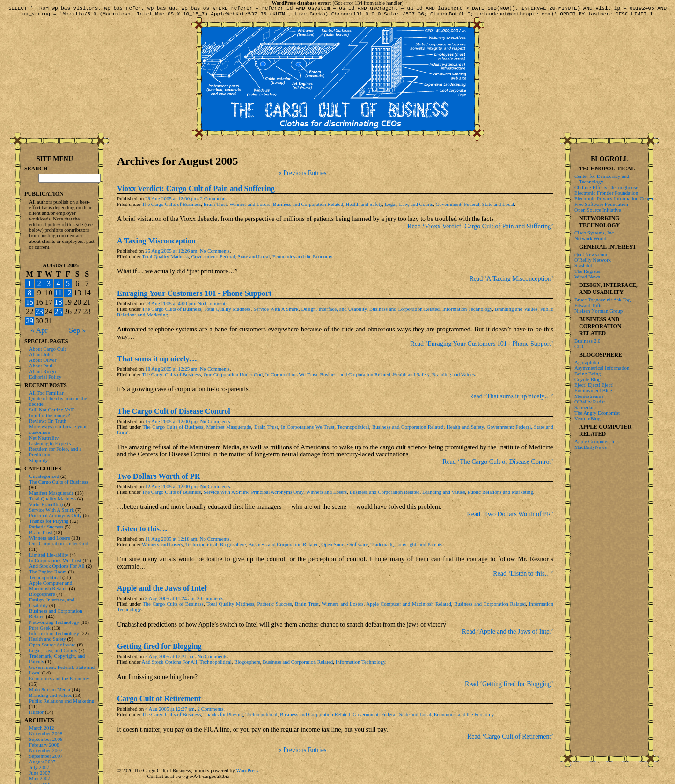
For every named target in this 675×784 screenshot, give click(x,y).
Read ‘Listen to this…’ (523, 576)
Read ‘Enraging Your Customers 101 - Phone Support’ (482, 347)
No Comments (215, 254)
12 (68, 293)
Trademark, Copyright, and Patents (406, 547)
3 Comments (210, 601)
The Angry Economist (597, 413)
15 (29, 302)
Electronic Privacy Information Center (614, 198)
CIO (579, 346)
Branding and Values (516, 312)
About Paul (41, 366)
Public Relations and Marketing (500, 495)
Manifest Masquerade (228, 430)
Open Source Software (345, 547)
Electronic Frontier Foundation (606, 193)
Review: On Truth (48, 421)
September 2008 (46, 739)
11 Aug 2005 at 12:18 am (171, 542)
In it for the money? (49, 415)
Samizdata (585, 407)
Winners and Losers (250, 207)
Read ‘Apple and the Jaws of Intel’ (508, 634)
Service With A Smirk (276, 312)
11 (58, 293)
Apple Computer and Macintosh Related (409, 607)
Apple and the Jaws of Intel (162, 591)
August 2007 (42, 762)
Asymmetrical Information (602, 368)
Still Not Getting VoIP (52, 410)
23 (39, 311)
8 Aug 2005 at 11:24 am (170, 601)
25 (58, 311)
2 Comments (213, 201)
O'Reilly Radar (590, 402)
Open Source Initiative (598, 210)
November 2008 (46, 733)
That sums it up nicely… (157, 362)
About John (41, 354)
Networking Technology (54, 622)
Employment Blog (593, 390)
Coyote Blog (587, 379)
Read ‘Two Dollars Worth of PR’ (510, 517)
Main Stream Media (50, 689)
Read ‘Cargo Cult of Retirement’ (510, 739)
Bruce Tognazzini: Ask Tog (602, 300)
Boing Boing (588, 374)
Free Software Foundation (601, 204)
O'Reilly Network (593, 260)
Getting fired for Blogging (159, 649)
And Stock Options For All (170, 665)
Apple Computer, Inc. (597, 441)
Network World (590, 238)
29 (29, 321)
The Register (588, 271)
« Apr (39, 330)
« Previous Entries (303, 176)
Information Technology (467, 312)
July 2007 (39, 767)
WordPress (247, 773)
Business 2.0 (587, 341)
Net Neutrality (44, 438)
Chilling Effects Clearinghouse (606, 187)
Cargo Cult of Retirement (159, 701)
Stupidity (38, 460)
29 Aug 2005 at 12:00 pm (171, 201)
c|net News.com (591, 254)
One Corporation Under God (233, 377)
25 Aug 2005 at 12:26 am (171, 254)
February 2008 (44, 745)
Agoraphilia (587, 362)
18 (58, 302)
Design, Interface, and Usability (334, 312)
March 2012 (41, 728)
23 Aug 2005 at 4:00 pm (170, 306)
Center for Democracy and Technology (602, 179)
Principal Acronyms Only (277, 495)
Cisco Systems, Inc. (595, 233)
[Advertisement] (609, 601)
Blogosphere (233, 547)
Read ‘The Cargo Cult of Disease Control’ (498, 465)
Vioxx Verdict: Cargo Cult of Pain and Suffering (196, 191)
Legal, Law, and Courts (409, 207)
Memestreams (589, 396)
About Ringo (42, 371)
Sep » (77, 330)
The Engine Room (48, 572)
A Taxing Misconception (156, 244)
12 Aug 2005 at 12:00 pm (171, 489)
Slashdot (583, 265)
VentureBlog (587, 418)
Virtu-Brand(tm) (46, 504)
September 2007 (46, 756)
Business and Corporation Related (308, 207)
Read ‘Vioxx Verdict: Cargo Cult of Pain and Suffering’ (480, 229)
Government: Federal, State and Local (475, 207)
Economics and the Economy (302, 259)
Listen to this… (142, 531)
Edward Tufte (588, 305)
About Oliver (43, 360)
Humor (36, 712)
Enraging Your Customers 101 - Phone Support (194, 296)
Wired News (587, 277)
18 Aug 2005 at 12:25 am (171, 372)
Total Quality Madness (165, 259)
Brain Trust (215, 207)
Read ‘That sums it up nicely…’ (511, 399)
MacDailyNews (591, 447)
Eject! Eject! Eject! (594, 385)
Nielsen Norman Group (598, 311)
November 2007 (46, 750)
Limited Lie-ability (49, 555)
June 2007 (40, 773)
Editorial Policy (45, 377)
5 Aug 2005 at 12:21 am (170, 659)
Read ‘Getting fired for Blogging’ (509, 687)
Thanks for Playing (223, 717)
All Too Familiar (46, 393)
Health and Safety (364, 207)
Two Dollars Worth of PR (159, 479)
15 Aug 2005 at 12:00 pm (171, 424)
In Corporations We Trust (291, 377)
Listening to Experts (50, 443)
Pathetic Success (275, 607)
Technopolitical (353, 430)
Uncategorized (44, 476)
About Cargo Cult (48, 349)
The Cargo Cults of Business (171, 207)
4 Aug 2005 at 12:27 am (170, 711)
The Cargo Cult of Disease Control (174, 414)
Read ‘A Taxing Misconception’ (511, 282)
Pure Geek (40, 628)
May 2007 (40, 778)
